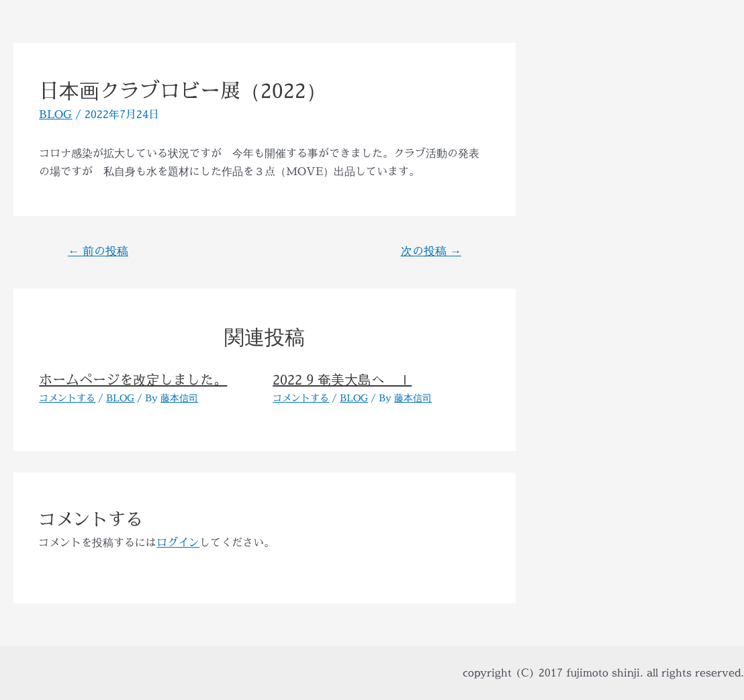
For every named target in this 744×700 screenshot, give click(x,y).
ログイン (178, 542)
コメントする (67, 398)
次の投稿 (431, 251)
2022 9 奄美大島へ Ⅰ (342, 380)
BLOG (55, 114)
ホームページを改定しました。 (133, 380)
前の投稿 (98, 251)
